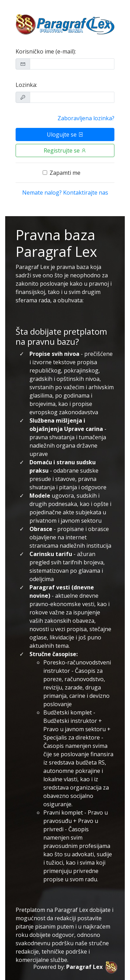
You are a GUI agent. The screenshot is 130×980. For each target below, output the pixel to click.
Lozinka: (26, 85)
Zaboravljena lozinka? (86, 118)
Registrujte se (65, 150)
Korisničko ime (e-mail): (46, 51)
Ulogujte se (65, 134)
